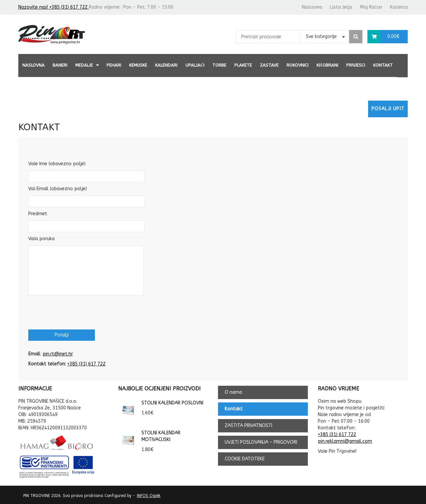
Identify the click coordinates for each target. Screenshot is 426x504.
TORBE (219, 65)
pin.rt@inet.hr (58, 354)
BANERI (60, 65)
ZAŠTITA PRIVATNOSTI (248, 426)
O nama (233, 392)
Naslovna (312, 7)
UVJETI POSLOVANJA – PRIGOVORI (261, 442)
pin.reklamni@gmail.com (345, 441)
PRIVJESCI (356, 65)
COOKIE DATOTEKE (245, 459)
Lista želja (341, 7)
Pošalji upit (388, 109)
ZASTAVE (269, 65)
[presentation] (79, 312)
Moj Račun (371, 7)
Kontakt (383, 65)
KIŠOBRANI (327, 65)
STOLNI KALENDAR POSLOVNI (161, 403)
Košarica (399, 7)
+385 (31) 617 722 (86, 364)
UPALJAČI (195, 65)
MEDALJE (84, 65)
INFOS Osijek (149, 496)
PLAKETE (243, 65)
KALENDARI (166, 65)
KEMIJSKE (138, 65)
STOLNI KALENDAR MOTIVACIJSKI (149, 436)
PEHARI (114, 65)
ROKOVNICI (298, 65)
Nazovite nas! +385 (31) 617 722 (54, 7)
